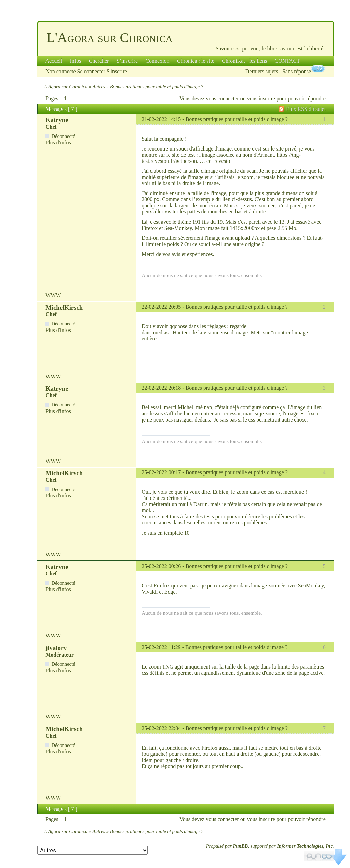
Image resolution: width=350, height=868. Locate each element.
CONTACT (287, 61)
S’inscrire (127, 61)
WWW (53, 295)
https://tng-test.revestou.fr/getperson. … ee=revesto (221, 158)
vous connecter (222, 98)
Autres (99, 87)
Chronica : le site (196, 61)
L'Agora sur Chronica (110, 37)
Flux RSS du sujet (306, 109)
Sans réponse (297, 71)
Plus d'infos (58, 142)
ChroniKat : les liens (244, 61)
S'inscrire (117, 71)
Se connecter (91, 71)
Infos (76, 61)
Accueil (54, 61)
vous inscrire (261, 98)
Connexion (157, 61)
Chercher (99, 61)
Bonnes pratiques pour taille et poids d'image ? (237, 119)
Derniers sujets (262, 71)
